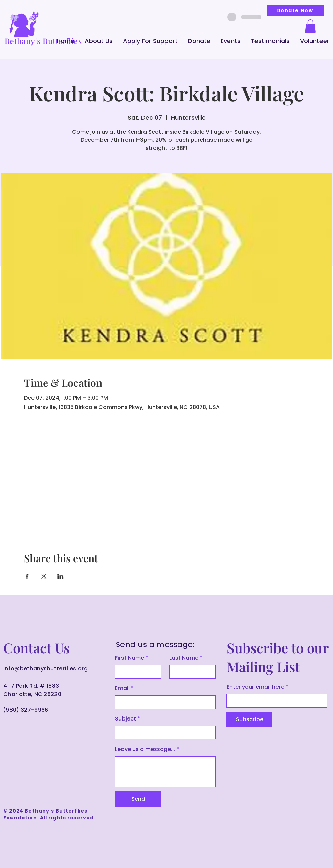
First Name (130, 658)
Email (122, 688)
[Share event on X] (44, 576)
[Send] (138, 799)
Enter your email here (256, 687)
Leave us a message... (145, 749)
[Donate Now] (295, 10)
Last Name (184, 658)
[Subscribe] (249, 719)
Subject (126, 719)
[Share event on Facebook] (27, 576)
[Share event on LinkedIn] (60, 576)
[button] (99, 41)
